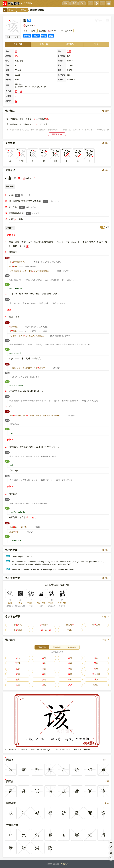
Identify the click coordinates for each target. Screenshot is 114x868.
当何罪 (44, 625)
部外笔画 (61, 56)
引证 (8, 258)
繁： (16, 178)
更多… (70, 630)
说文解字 (70, 44)
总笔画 (8, 56)
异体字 (8, 101)
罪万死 (18, 625)
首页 (12, 10)
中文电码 (61, 75)
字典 (66, 3)
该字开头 (42, 647)
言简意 (70, 625)
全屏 (17, 37)
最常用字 (27, 36)
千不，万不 (44, 630)
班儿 (18, 663)
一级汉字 (36, 36)
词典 (82, 3)
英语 (8, 556)
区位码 (8, 80)
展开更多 (57, 134)
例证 (107, 227)
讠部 (69, 51)
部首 (60, 51)
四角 (7, 75)
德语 (8, 561)
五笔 (60, 65)
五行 (7, 65)
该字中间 (72, 647)
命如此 (18, 630)
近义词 (8, 91)
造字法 (60, 61)
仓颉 (7, 70)
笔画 (7, 85)
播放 (9, 37)
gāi (106, 760)
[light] (96, 3)
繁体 (7, 51)
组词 (96, 44)
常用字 (44, 36)
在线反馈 (64, 864)
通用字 (51, 36)
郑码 (60, 70)
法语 (8, 569)
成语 (74, 3)
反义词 (8, 96)
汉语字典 (28, 3)
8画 (16, 56)
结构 (7, 61)
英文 (8, 284)
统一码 (60, 80)
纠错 (105, 111)
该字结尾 (57, 647)
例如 (18, 195)
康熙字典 (44, 44)
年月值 (96, 625)
